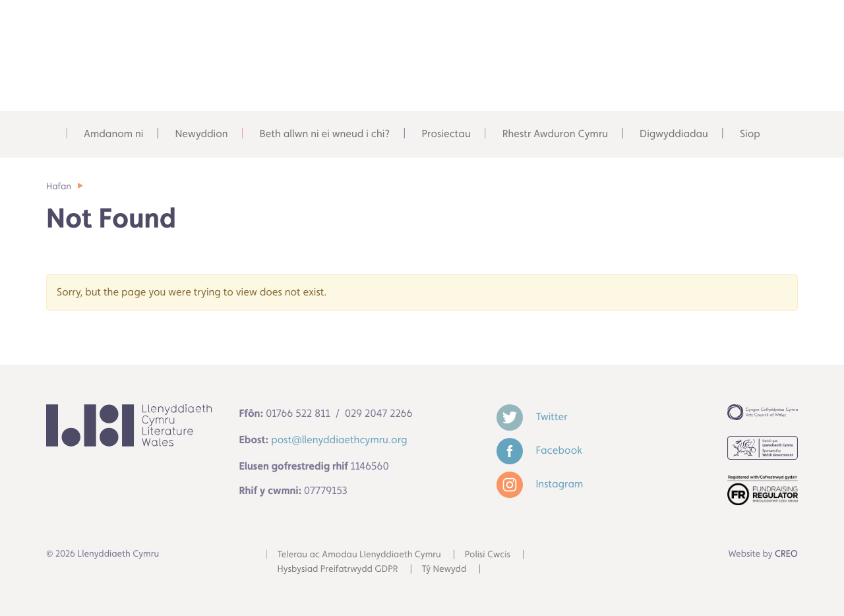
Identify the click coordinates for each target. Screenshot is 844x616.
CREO (786, 554)
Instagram (540, 484)
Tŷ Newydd (444, 569)
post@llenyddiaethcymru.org (339, 440)
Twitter (532, 416)
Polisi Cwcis (488, 555)
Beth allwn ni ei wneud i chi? (325, 134)
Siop (750, 134)
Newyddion (201, 134)
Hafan (59, 187)
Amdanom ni (113, 134)
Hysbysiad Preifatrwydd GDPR (338, 569)
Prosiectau (446, 134)
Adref (52, 134)
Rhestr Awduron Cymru (555, 134)
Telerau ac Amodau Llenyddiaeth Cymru (359, 555)
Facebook (540, 450)
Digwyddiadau (674, 134)
